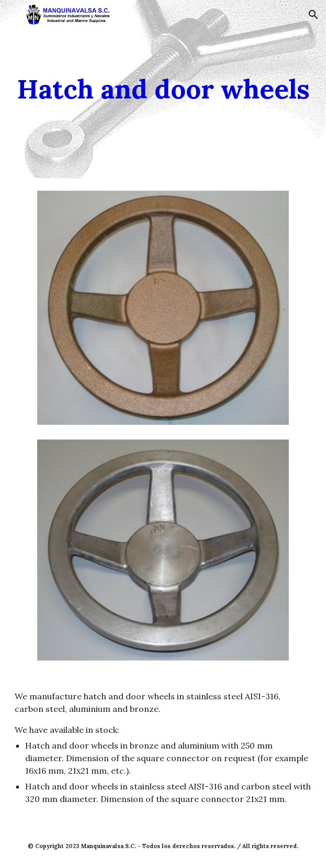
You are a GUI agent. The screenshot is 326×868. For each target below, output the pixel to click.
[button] (13, 14)
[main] (163, 89)
